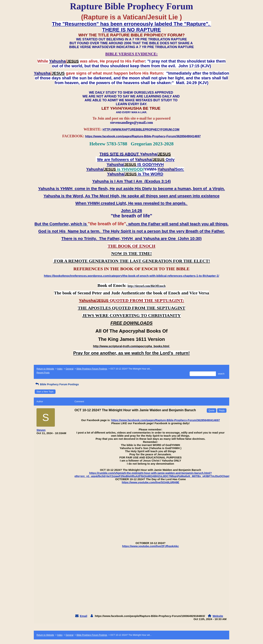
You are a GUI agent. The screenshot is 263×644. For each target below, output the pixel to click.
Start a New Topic (45, 392)
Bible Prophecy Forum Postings (92, 369)
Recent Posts (43, 373)
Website (218, 616)
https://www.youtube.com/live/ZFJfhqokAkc (150, 546)
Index (60, 369)
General (69, 369)
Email (83, 616)
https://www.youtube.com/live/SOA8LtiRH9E (150, 482)
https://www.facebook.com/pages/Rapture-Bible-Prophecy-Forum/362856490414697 (166, 420)
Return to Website (45, 369)
